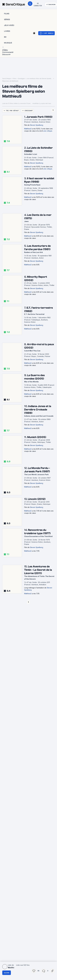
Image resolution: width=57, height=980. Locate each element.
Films (14, 79)
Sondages (21, 79)
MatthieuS (28, 129)
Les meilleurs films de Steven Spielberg (40, 79)
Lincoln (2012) (37, 499)
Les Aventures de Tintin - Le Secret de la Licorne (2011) (38, 570)
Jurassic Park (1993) (39, 117)
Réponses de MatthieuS (10, 81)
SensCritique (7, 79)
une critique (48, 131)
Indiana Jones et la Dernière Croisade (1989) (38, 410)
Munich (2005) (37, 437)
